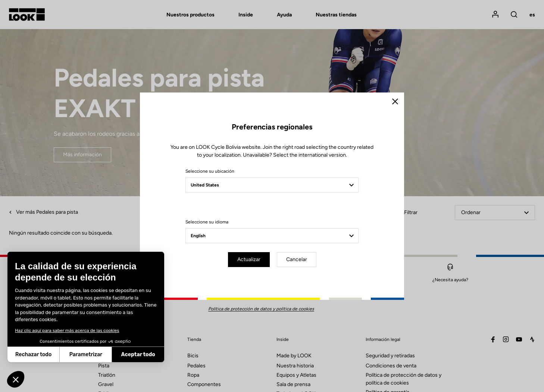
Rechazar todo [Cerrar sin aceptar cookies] (33, 355)
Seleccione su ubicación (210, 171)
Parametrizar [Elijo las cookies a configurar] (86, 355)
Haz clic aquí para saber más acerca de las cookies (67, 330)
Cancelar (297, 259)
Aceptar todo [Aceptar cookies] (138, 355)
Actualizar (249, 259)
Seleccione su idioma (207, 222)
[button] (16, 379)
